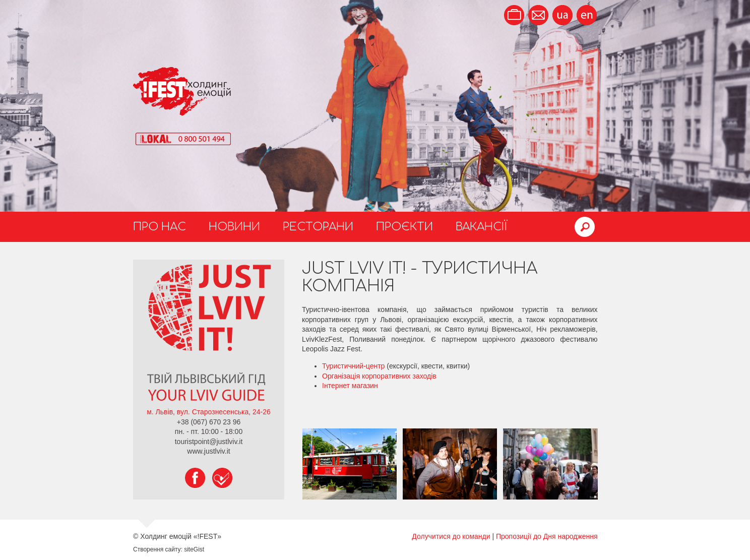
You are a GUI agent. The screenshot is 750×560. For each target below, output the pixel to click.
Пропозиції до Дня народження (547, 536)
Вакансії (482, 227)
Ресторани (318, 227)
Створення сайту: (158, 549)
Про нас (160, 227)
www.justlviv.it (208, 451)
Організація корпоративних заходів (379, 376)
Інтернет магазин (350, 386)
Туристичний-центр (353, 366)
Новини (234, 227)
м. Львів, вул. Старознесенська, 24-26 (209, 412)
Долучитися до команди (451, 536)
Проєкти (404, 227)
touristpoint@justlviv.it (209, 442)
